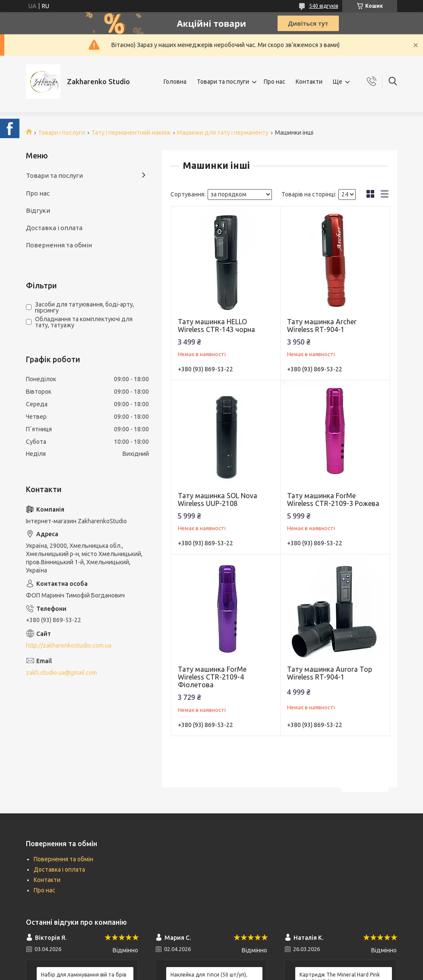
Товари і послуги (62, 133)
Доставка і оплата (54, 228)
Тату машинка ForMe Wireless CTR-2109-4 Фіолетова (212, 677)
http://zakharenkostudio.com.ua (69, 645)
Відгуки (38, 210)
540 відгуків (324, 6)
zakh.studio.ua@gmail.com (62, 673)
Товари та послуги (223, 82)
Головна (175, 82)
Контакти (309, 82)
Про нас (275, 82)
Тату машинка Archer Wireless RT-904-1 (322, 326)
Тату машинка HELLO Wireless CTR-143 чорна (216, 326)
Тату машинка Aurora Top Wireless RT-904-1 (330, 673)
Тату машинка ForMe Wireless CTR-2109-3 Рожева (333, 499)
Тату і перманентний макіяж (131, 133)
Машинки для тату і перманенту (223, 133)
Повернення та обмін (59, 245)
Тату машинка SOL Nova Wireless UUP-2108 (218, 499)
